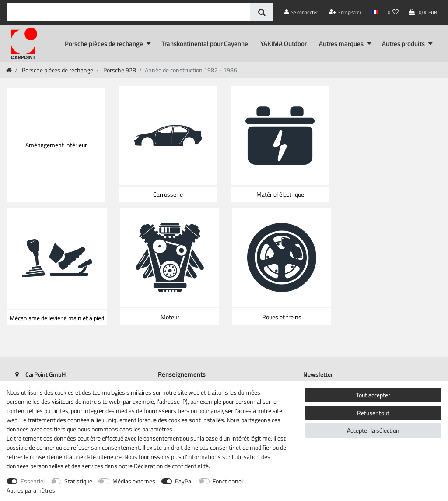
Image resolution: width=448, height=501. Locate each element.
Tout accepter (373, 395)
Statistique (78, 481)
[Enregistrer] (345, 12)
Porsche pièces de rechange (104, 44)
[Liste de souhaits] (393, 12)
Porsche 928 (119, 70)
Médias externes (134, 481)
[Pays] (374, 12)
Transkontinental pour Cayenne (205, 44)
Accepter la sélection (373, 430)
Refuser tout (373, 413)
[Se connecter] (301, 12)
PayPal (184, 481)
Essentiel (33, 481)
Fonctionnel (228, 481)
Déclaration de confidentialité (171, 466)
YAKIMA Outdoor (283, 44)
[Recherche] (261, 12)
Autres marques (341, 44)
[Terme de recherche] (128, 12)
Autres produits (403, 44)
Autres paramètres (31, 490)
